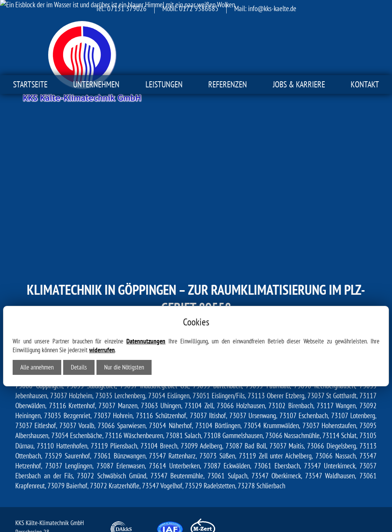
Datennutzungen (146, 261)
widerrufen (102, 270)
